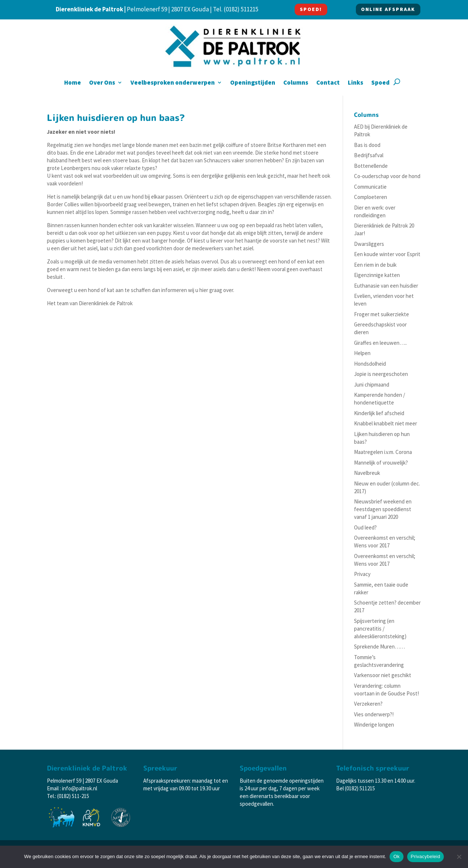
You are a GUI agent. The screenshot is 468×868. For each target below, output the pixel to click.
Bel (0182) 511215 (355, 788)
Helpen (362, 353)
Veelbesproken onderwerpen (173, 83)
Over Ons (102, 83)
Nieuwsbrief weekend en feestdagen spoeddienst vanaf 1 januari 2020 (383, 509)
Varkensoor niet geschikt (383, 675)
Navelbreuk (367, 473)
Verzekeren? (368, 704)
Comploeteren (371, 197)
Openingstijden (253, 83)
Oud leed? (365, 527)
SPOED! (311, 9)
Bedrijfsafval (369, 155)
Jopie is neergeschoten (381, 374)
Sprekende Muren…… (379, 647)
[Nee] (459, 857)
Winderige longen (374, 725)
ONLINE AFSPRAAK (388, 9)
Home (73, 83)
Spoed (380, 83)
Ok (396, 856)
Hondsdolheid (370, 364)
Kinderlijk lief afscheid (379, 413)
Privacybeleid (426, 856)
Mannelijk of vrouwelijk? (381, 463)
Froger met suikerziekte (382, 314)
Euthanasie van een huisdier (386, 286)
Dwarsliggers (369, 244)
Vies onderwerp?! (374, 714)
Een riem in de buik (375, 265)
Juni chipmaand (372, 385)
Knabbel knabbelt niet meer (386, 423)
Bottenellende (371, 166)
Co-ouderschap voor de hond (387, 176)
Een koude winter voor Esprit (387, 254)
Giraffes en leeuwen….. (380, 343)
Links (355, 83)
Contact (328, 83)
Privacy (362, 574)
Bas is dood (367, 145)
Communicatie (370, 187)
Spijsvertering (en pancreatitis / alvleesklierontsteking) (380, 629)
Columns (296, 83)
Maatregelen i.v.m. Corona (383, 452)
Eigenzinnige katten (377, 275)
